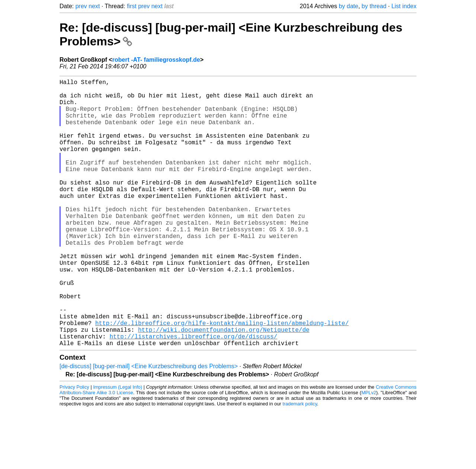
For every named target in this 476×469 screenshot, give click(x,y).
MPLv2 (369, 452)
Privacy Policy (74, 446)
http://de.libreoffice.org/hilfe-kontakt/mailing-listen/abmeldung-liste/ (222, 378)
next (94, 6)
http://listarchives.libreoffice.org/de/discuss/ (193, 394)
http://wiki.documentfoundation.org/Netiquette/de (224, 386)
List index (404, 6)
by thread (374, 6)
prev (81, 6)
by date (348, 6)
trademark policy (300, 463)
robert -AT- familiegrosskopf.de (156, 60)
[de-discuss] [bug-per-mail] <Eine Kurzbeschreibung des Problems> (149, 426)
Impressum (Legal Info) (118, 446)
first (132, 6)
